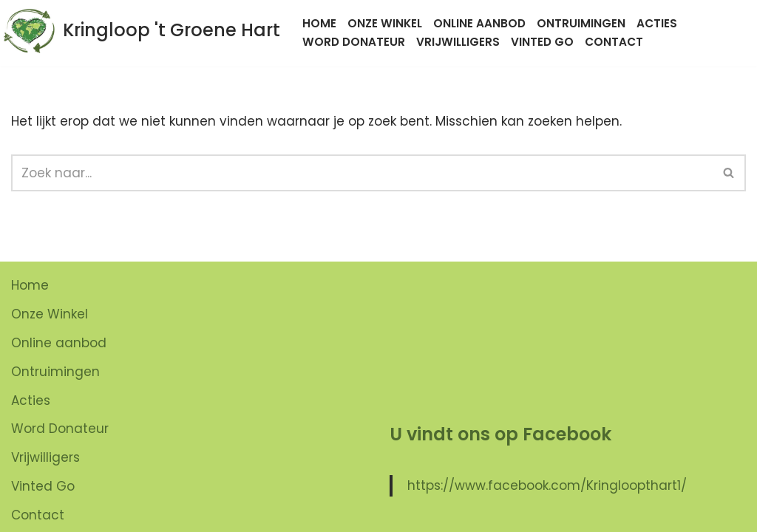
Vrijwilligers (458, 42)
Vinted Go (542, 42)
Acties (657, 23)
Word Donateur (354, 42)
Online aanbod (479, 23)
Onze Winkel (385, 23)
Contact (614, 42)
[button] (729, 173)
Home (319, 23)
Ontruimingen (581, 23)
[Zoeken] (362, 173)
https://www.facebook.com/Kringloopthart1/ (547, 485)
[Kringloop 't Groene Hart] (142, 31)
